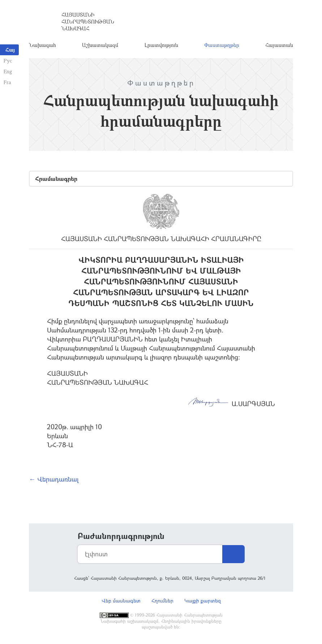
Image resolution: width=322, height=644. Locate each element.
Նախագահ (42, 45)
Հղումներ (162, 601)
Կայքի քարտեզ (203, 601)
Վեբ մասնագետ (121, 601)
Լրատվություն (161, 45)
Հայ (10, 50)
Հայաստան (279, 45)
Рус (8, 60)
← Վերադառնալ (54, 479)
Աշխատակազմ (100, 45)
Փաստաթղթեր (222, 45)
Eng (8, 71)
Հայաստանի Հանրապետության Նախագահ (88, 21)
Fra (7, 82)
